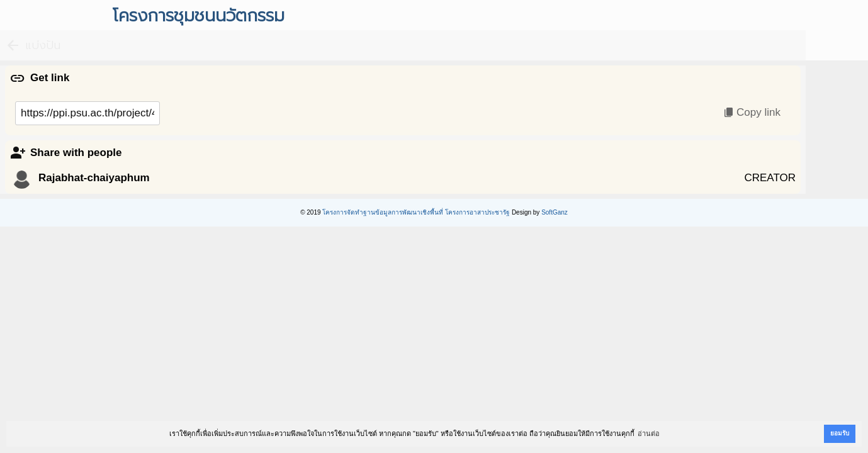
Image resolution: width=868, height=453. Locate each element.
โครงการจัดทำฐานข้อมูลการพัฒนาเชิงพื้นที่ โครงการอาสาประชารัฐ (416, 212)
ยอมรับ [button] (840, 433)
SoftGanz (555, 212)
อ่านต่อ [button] (649, 433)
